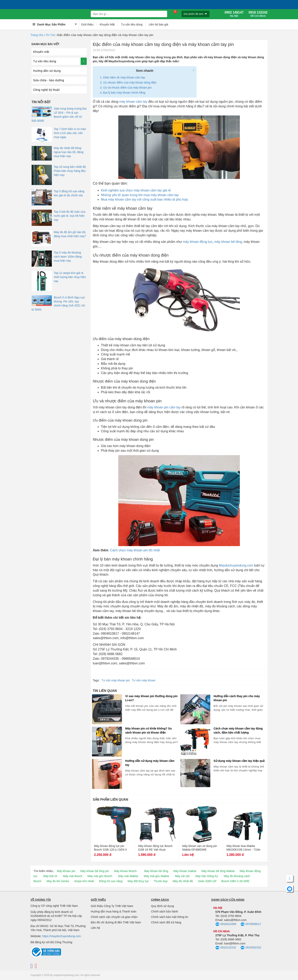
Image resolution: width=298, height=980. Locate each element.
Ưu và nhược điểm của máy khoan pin (127, 88)
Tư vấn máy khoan (144, 680)
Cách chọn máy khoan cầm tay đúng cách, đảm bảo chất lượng (238, 731)
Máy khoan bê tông (156, 871)
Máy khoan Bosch (125, 871)
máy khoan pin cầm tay (164, 407)
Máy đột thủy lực (138, 881)
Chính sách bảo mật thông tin (170, 917)
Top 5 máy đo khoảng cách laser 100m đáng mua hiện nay (68, 257)
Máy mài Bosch (73, 876)
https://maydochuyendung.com (62, 936)
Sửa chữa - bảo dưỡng (49, 80)
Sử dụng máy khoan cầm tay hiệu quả (239, 761)
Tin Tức (50, 35)
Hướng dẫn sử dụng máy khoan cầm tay (150, 763)
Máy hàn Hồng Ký (207, 876)
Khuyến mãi (41, 52)
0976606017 (251, 924)
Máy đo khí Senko (58, 881)
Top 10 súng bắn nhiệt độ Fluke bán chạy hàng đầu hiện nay (70, 171)
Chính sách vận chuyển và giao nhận (114, 917)
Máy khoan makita (185, 871)
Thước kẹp (161, 881)
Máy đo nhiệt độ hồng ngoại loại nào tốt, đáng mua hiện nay (69, 152)
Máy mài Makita (128, 876)
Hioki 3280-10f (207, 881)
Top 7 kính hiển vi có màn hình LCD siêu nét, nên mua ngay (70, 133)
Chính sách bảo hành (165, 911)
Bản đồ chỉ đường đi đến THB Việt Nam (116, 922)
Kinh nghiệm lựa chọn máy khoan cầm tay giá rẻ (136, 190)
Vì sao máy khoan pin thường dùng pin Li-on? (151, 698)
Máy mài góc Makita (156, 876)
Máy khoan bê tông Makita (218, 871)
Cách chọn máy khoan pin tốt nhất (135, 550)
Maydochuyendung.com (236, 565)
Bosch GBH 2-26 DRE (236, 881)
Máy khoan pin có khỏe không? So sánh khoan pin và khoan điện (148, 731)
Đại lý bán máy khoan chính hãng (124, 93)
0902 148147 (234, 14)
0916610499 (226, 924)
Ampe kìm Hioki (84, 881)
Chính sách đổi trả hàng (166, 922)
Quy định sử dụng (163, 906)
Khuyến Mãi (107, 24)
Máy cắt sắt (182, 876)
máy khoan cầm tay (133, 102)
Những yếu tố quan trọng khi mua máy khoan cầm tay (140, 195)
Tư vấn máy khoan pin (116, 680)
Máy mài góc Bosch (100, 876)
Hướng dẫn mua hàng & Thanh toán (114, 911)
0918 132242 (258, 14)
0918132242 (226, 948)
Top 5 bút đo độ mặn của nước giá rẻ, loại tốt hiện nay (70, 216)
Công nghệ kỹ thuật (46, 90)
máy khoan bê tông (228, 242)
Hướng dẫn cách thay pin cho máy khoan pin (237, 698)
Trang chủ (37, 35)
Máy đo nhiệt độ (183, 881)
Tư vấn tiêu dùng (132, 24)
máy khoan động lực (198, 242)
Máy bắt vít (50, 876)
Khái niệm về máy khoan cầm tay (124, 77)
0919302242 (251, 948)
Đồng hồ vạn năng (111, 881)
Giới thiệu (87, 24)
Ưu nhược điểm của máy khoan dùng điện (130, 82)
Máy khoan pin (66, 871)
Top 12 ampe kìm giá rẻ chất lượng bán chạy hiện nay (70, 277)
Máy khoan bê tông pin (95, 871)
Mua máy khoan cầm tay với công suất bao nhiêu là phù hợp (144, 199)
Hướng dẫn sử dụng (47, 71)
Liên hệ (95, 928)
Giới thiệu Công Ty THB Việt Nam (112, 906)
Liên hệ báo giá (158, 24)
